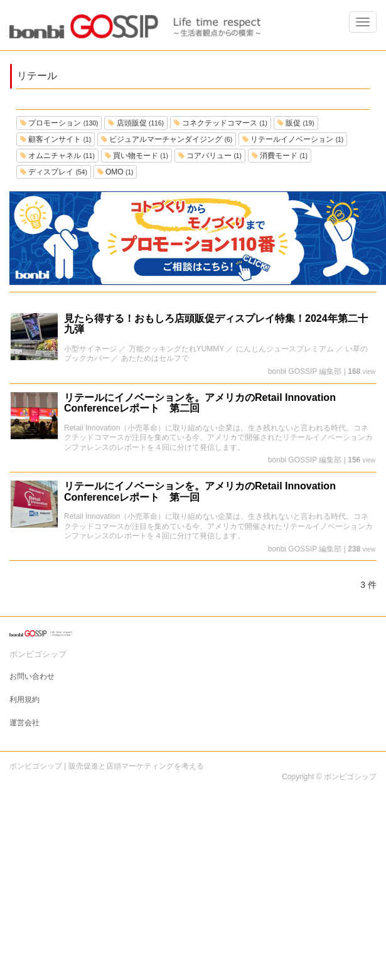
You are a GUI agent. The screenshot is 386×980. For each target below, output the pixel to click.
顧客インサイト (56, 139)
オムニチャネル (57, 156)
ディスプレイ (54, 172)
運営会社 (24, 723)
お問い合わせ (32, 676)
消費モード (280, 156)
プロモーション (59, 123)
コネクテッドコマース (221, 123)
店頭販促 (136, 123)
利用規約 (24, 700)
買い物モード (137, 156)
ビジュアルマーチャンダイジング (167, 139)
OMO (115, 172)
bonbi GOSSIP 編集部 (305, 371)
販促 (296, 123)
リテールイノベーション (293, 139)
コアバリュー (210, 156)
